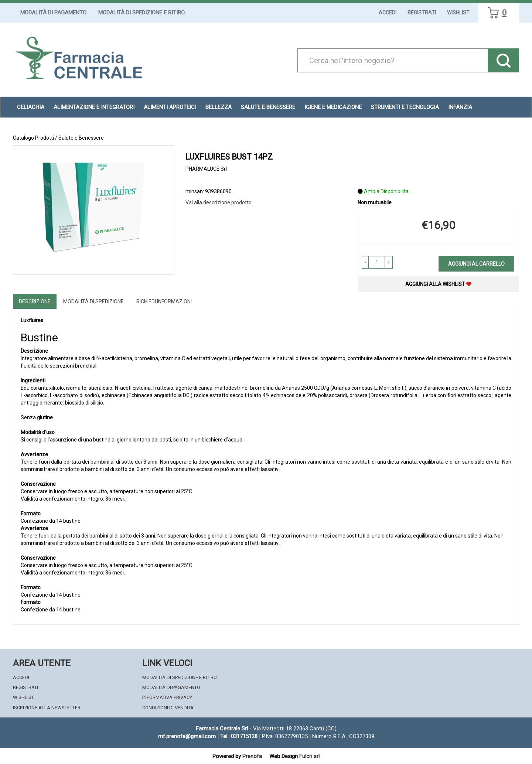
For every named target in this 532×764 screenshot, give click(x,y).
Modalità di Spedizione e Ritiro (141, 13)
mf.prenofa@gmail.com (187, 736)
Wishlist (458, 13)
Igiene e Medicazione (333, 107)
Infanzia (460, 107)
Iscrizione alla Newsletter (47, 708)
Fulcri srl (309, 756)
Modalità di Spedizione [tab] (93, 301)
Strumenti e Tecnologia (405, 107)
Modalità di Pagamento (53, 13)
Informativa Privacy (167, 697)
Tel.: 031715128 (239, 736)
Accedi (388, 13)
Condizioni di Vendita (168, 708)
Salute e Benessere (268, 107)
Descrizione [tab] (35, 301)
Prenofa (252, 756)
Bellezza (219, 107)
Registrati (422, 13)
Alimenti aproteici (170, 107)
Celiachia (31, 107)
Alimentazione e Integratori (94, 107)
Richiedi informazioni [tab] (164, 301)
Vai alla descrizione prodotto (219, 202)
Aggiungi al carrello (476, 264)
